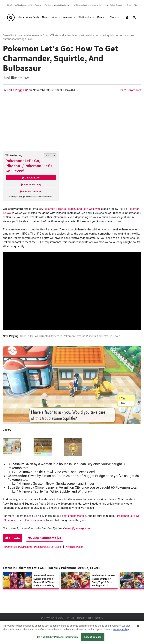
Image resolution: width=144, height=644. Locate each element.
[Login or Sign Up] (127, 17)
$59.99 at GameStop (31, 191)
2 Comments (131, 90)
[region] (72, 632)
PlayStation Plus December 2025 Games (24, 5)
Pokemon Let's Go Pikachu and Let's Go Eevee (72, 209)
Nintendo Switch (74, 547)
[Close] (138, 626)
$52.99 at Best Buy (31, 184)
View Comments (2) (45, 538)
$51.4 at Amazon (31, 178)
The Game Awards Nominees (57, 5)
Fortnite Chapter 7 (135, 5)
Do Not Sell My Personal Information (57, 637)
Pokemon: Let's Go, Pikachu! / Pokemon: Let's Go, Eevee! (29, 166)
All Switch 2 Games (115, 5)
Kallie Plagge (16, 90)
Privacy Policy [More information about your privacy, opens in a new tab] (121, 629)
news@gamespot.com (79, 528)
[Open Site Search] (134, 17)
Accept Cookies (93, 637)
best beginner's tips (74, 516)
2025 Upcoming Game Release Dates (88, 5)
